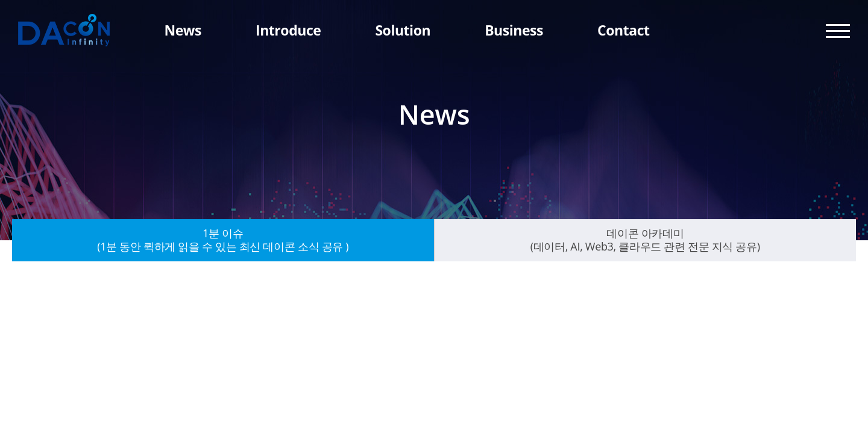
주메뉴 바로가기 (0, 0)
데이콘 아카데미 (645, 240)
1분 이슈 (223, 240)
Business (514, 30)
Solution (403, 30)
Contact (623, 30)
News (183, 30)
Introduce (288, 30)
